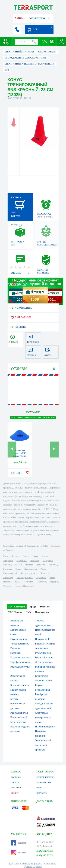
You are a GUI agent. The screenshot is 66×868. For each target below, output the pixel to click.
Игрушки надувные (45, 727)
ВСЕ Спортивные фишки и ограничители (33, 417)
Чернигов (41, 565)
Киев (6, 556)
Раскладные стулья (20, 667)
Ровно (43, 569)
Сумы (18, 569)
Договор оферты (33, 866)
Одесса (26, 556)
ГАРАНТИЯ (16, 788)
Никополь (42, 582)
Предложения (42, 612)
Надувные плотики (20, 658)
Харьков (15, 556)
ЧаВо (29, 612)
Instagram (19, 853)
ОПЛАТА (15, 782)
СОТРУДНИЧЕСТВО (45, 777)
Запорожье (8, 560)
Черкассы (53, 565)
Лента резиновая (44, 662)
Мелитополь (28, 582)
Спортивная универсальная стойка (43, 717)
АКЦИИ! (20, 18)
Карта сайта (50, 864)
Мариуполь (48, 560)
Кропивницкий (10, 573)
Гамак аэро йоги (19, 639)
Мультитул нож (43, 653)
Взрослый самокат (45, 658)
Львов (45, 556)
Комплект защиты (20, 685)
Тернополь (41, 577)
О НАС (39, 788)
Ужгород (7, 586)
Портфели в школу (20, 662)
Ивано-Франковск (25, 577)
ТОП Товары (15, 612)
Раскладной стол (19, 713)
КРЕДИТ (15, 793)
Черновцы (45, 573)
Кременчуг (8, 577)
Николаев (35, 560)
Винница (7, 565)
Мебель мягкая (18, 722)
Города (32, 607)
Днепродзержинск (29, 573)
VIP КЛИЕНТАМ (44, 782)
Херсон (18, 565)
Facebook (19, 843)
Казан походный (19, 717)
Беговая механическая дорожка (18, 704)
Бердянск (54, 582)
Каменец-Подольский (24, 586)
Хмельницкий (31, 569)
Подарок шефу (43, 639)
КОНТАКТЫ (42, 793)
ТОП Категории (17, 607)
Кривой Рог (22, 560)
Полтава (29, 565)
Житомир (8, 569)
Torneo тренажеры (20, 644)
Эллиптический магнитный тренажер (43, 745)
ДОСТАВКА (16, 777)
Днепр (36, 556)
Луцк (17, 582)
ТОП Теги (45, 607)
